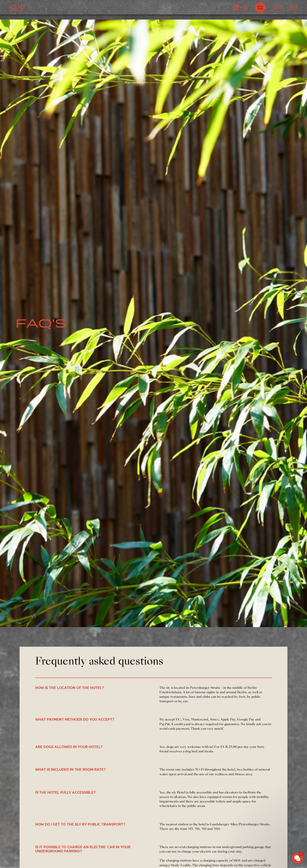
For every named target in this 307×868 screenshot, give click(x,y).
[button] (297, 858)
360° (278, 8)
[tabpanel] (153, 323)
